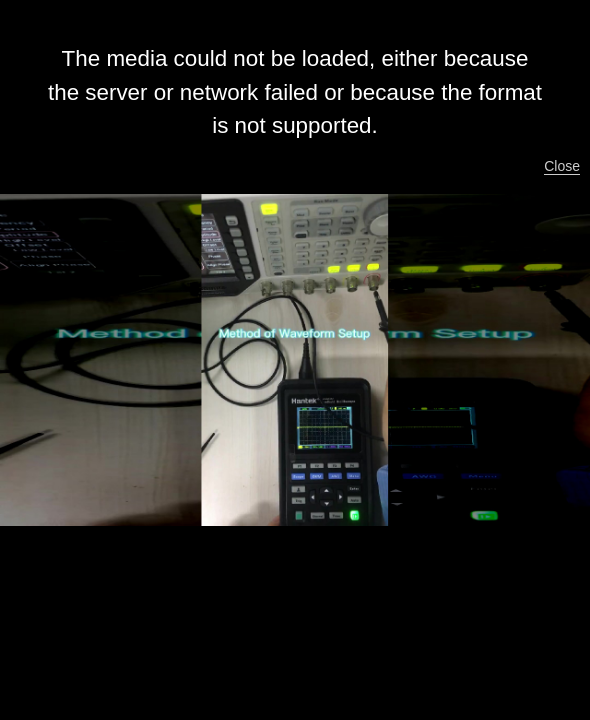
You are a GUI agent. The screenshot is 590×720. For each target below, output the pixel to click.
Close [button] (562, 166)
